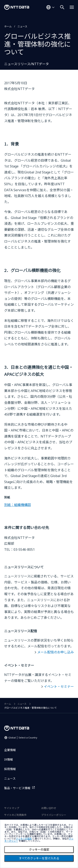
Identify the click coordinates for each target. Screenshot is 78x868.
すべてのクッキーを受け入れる (39, 858)
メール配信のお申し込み (56, 652)
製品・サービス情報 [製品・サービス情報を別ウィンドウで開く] (17, 788)
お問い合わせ (49, 808)
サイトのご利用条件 (15, 815)
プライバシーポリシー (54, 815)
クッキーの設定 (39, 850)
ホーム (8, 26)
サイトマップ (12, 808)
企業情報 (10, 750)
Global (23, 738)
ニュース (22, 26)
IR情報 (9, 759)
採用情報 (10, 769)
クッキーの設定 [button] (24, 839)
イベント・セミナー (59, 686)
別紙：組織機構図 (17, 505)
